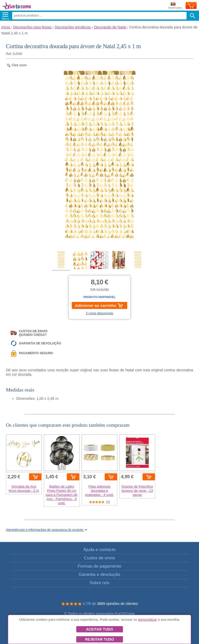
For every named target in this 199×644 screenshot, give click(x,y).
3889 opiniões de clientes (117, 604)
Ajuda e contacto (99, 550)
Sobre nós (100, 583)
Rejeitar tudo (99, 639)
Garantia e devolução (99, 574)
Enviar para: (175, 6)
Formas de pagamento (100, 566)
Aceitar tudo (100, 629)
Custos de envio (99, 558)
